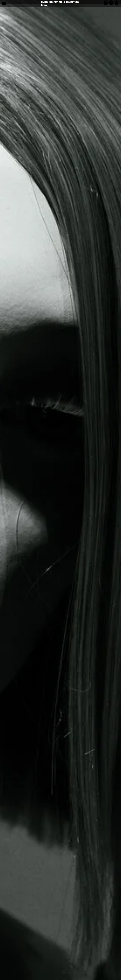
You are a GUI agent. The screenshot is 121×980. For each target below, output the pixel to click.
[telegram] (111, 5)
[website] (116, 5)
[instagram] (106, 5)
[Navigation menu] (4, 4)
